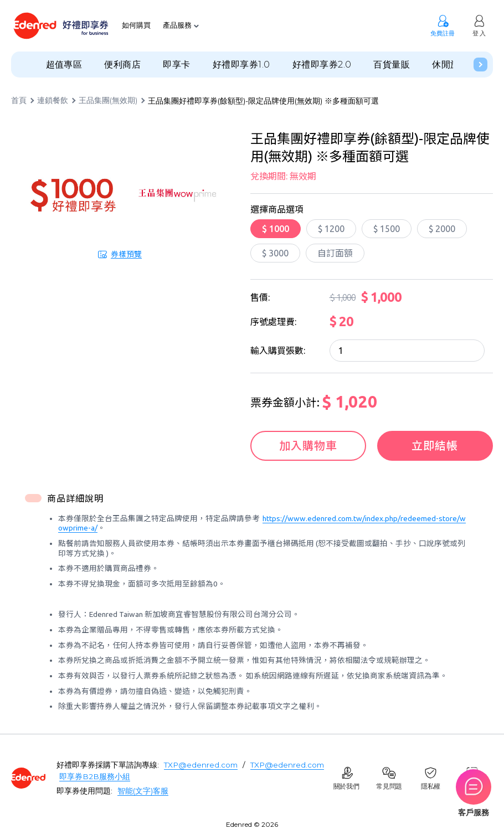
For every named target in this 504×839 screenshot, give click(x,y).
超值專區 (64, 65)
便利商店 (122, 65)
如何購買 (136, 26)
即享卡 (176, 65)
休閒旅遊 (450, 65)
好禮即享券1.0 (241, 65)
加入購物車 (308, 446)
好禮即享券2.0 (322, 65)
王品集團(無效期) (108, 101)
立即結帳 (435, 446)
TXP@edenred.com (201, 765)
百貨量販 (392, 65)
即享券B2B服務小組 (95, 776)
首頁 (19, 101)
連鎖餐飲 (53, 101)
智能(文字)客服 (143, 791)
